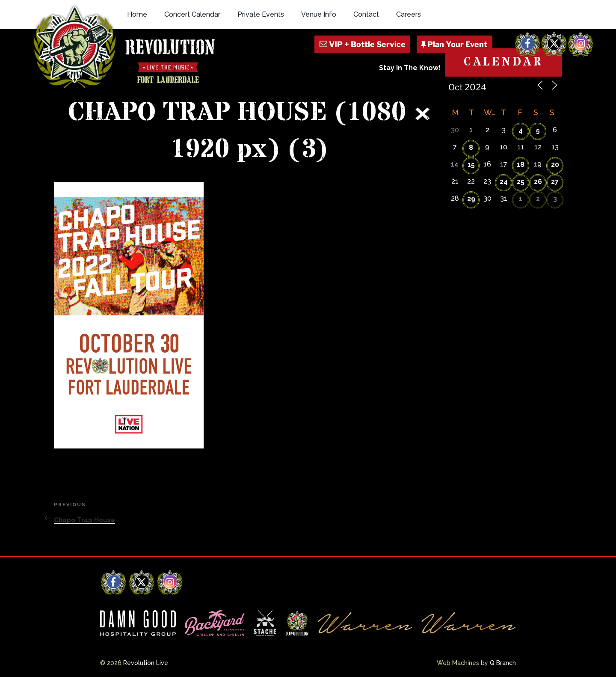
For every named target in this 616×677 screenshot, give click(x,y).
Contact (366, 14)
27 (555, 182)
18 (521, 165)
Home (137, 14)
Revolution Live (146, 663)
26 (538, 182)
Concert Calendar (192, 14)
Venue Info (319, 14)
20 (555, 165)
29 (471, 199)
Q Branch (503, 663)
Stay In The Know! (410, 68)
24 (504, 182)
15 (471, 165)
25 (521, 182)
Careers (409, 14)
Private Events (261, 14)
